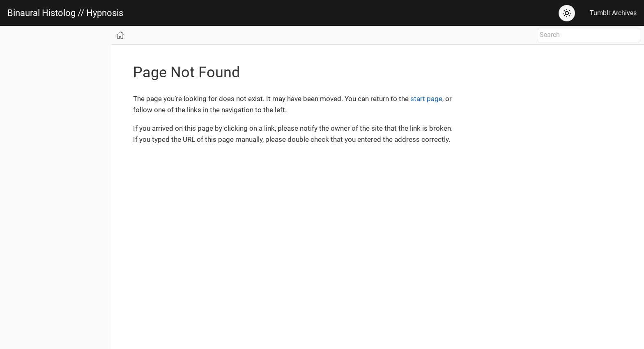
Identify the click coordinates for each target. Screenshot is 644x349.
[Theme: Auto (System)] (567, 13)
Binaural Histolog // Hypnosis (65, 13)
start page (426, 99)
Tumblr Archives (613, 13)
